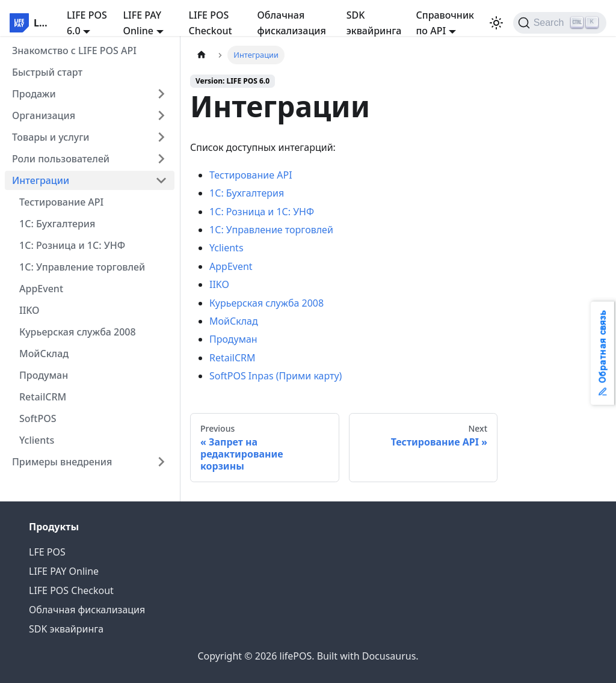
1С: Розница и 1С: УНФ (72, 245)
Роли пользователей (61, 159)
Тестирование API (61, 202)
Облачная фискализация (292, 23)
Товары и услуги (51, 137)
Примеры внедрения (62, 462)
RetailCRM (43, 397)
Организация (44, 115)
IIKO (29, 310)
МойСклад (234, 321)
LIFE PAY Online (64, 571)
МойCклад (44, 354)
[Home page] (202, 55)
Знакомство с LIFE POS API (74, 51)
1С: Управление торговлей (82, 267)
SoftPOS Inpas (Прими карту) (276, 376)
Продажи (34, 94)
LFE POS (47, 552)
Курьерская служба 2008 (78, 332)
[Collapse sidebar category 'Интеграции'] (161, 180)
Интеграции (41, 180)
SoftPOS (38, 418)
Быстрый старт (47, 72)
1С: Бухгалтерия (57, 224)
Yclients (37, 440)
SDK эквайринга (374, 23)
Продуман (44, 375)
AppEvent (41, 289)
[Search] (560, 23)
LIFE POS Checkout (210, 23)
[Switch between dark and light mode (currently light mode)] (496, 23)
